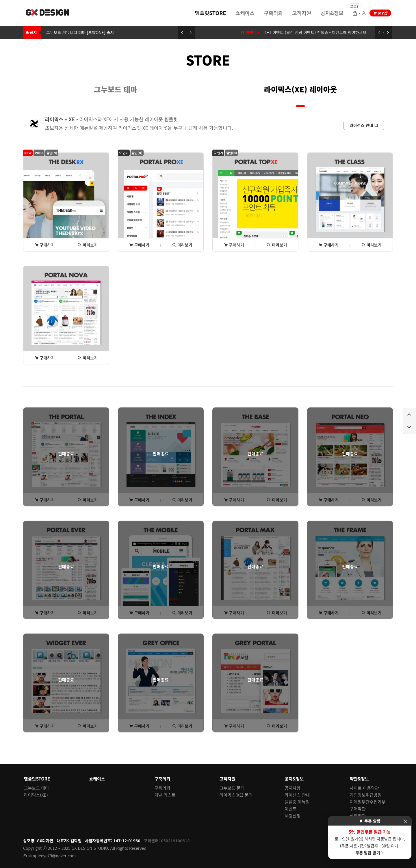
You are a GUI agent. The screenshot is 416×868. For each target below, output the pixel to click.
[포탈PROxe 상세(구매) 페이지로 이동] (161, 202)
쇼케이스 (245, 13)
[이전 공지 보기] (182, 32)
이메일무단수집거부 (368, 802)
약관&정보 (359, 779)
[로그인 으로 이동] (355, 14)
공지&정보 (332, 13)
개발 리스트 (165, 795)
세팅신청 (292, 816)
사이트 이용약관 (364, 788)
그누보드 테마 (116, 89)
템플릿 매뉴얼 (297, 802)
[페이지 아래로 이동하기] (409, 427)
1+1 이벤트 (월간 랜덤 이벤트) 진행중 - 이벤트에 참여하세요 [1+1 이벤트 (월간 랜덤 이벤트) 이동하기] (315, 32)
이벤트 (290, 809)
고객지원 (302, 13)
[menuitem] (210, 12)
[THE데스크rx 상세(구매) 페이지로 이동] (66, 202)
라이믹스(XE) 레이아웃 (301, 89)
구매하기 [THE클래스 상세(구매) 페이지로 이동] (328, 245)
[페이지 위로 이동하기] (409, 415)
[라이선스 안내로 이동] (364, 125)
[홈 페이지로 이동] (48, 13)
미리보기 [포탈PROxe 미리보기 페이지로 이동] (182, 245)
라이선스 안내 (297, 795)
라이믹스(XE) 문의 (236, 795)
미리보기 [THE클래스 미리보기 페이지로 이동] (372, 245)
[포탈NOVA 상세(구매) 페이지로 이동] (66, 315)
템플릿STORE (210, 13)
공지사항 (292, 788)
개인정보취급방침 (366, 795)
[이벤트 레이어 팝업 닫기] (405, 821)
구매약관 (358, 809)
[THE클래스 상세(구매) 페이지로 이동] (350, 202)
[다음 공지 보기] (191, 32)
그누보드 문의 (232, 788)
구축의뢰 (273, 13)
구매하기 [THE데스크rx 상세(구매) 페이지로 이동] (45, 245)
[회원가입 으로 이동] (364, 14)
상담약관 (358, 816)
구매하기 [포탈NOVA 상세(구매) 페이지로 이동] (45, 358)
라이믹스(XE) (36, 795)
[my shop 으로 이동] (380, 13)
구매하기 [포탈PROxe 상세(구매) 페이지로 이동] (139, 245)
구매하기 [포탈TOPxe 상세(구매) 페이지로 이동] (234, 245)
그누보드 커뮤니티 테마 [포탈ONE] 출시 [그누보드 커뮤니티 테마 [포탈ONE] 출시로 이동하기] (80, 32)
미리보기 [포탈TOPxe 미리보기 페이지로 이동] (277, 245)
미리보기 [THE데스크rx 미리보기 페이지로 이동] (88, 245)
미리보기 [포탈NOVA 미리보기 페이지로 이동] (88, 358)
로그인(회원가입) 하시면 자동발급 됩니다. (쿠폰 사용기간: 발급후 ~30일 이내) (370, 842)
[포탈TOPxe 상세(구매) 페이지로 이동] (255, 202)
